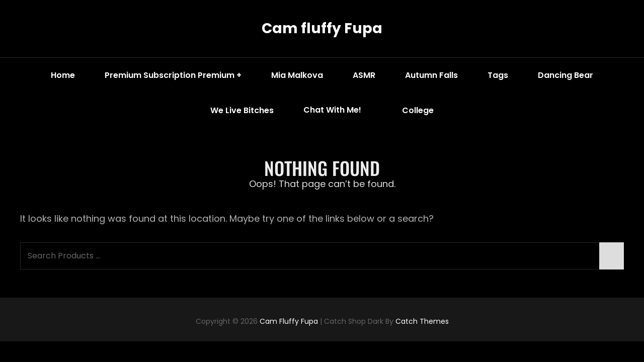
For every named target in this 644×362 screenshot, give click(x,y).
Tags (498, 75)
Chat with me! (340, 110)
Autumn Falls (431, 75)
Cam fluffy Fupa (322, 28)
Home (63, 75)
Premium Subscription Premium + (173, 75)
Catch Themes (422, 321)
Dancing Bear (566, 75)
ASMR (364, 75)
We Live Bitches (242, 110)
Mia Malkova (297, 75)
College (418, 110)
